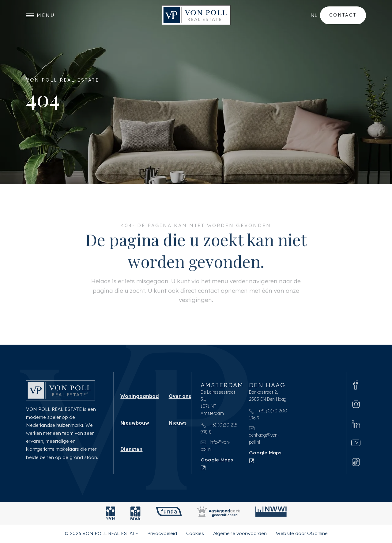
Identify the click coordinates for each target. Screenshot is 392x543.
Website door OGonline (302, 534)
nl (314, 15)
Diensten (131, 450)
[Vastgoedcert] (219, 514)
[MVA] (136, 514)
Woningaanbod (140, 397)
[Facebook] (356, 386)
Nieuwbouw (135, 424)
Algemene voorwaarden (240, 534)
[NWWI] (271, 514)
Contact (343, 15)
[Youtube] (356, 444)
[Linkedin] (356, 425)
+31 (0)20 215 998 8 (219, 430)
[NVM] (110, 514)
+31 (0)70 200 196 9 (268, 416)
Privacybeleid (162, 534)
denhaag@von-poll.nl (264, 436)
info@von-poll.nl (216, 447)
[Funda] (169, 514)
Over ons (180, 397)
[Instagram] (356, 405)
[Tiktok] (356, 463)
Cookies (195, 534)
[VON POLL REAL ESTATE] (196, 15)
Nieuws (178, 424)
